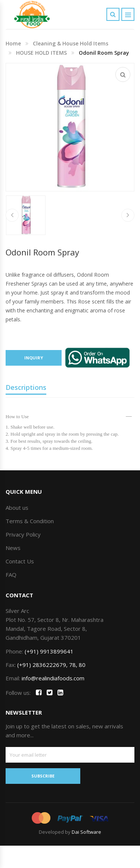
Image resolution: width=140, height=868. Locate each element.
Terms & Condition (30, 521)
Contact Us (20, 561)
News (13, 548)
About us (17, 508)
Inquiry (34, 358)
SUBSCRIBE (43, 776)
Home (13, 43)
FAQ (11, 575)
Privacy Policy (23, 534)
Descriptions (26, 387)
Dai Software (86, 832)
